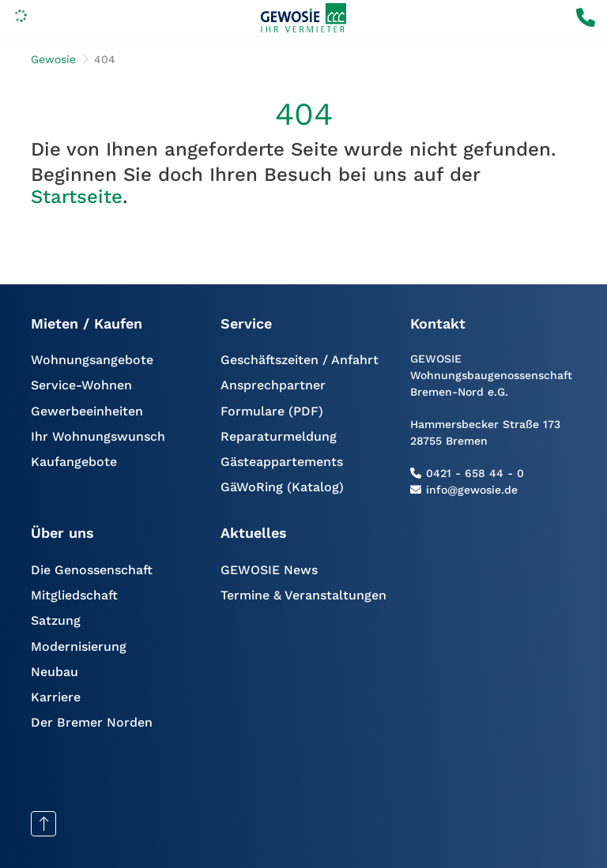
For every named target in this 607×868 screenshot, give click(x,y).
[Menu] (21, 18)
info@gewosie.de (472, 490)
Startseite (77, 197)
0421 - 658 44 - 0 (475, 473)
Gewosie (53, 59)
